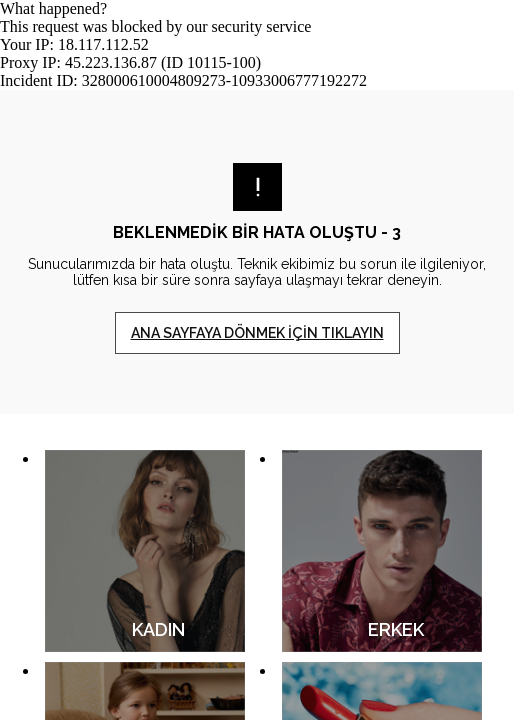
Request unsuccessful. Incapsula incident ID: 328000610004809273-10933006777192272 (257, 360)
